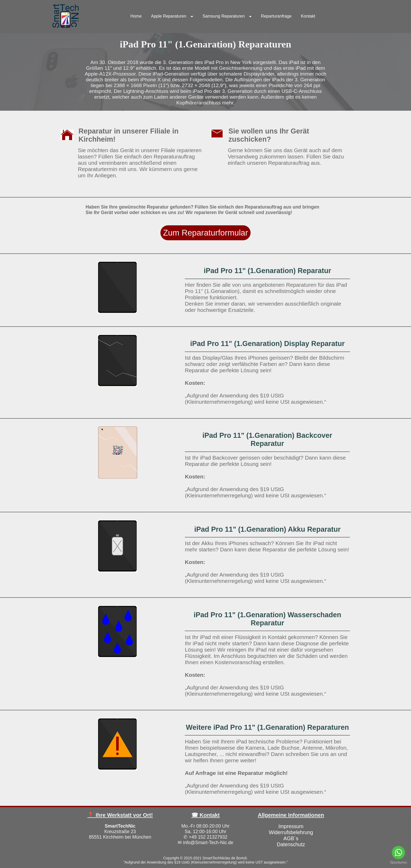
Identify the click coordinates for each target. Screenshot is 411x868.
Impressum (291, 826)
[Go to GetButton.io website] (398, 863)
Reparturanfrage (276, 16)
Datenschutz (291, 844)
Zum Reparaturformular (206, 233)
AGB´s (291, 838)
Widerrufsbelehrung (291, 832)
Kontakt (308, 16)
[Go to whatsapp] (398, 853)
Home (136, 16)
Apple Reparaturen (169, 16)
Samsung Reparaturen (224, 16)
